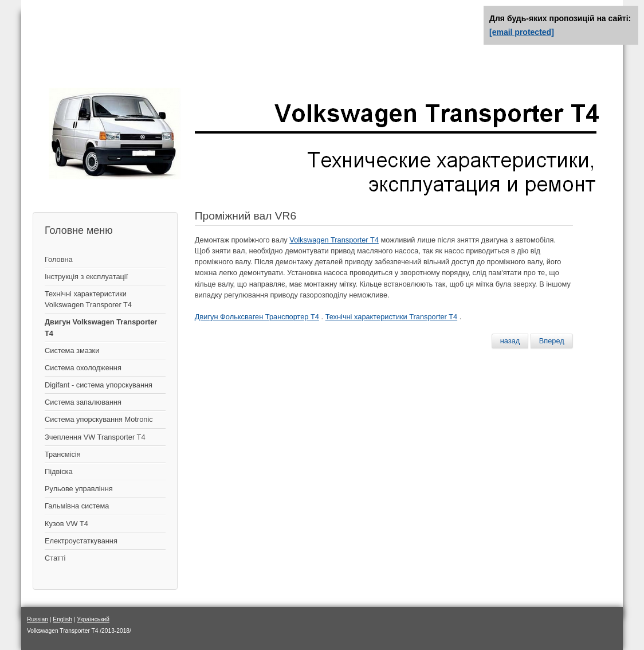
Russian (38, 619)
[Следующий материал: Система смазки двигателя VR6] (552, 341)
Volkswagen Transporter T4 (334, 240)
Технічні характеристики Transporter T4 (391, 317)
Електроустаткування (81, 541)
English (62, 619)
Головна (59, 259)
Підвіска (59, 471)
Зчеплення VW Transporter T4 (95, 437)
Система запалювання (83, 402)
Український (93, 619)
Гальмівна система (77, 506)
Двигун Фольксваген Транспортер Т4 (257, 317)
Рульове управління (79, 489)
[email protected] (522, 32)
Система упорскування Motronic (99, 419)
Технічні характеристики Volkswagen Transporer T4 (88, 299)
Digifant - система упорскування (99, 385)
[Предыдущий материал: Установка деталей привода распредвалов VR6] (510, 341)
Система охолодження (83, 368)
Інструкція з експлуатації (86, 277)
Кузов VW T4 (66, 524)
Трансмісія (63, 454)
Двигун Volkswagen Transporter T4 (101, 327)
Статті (55, 558)
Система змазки (72, 351)
